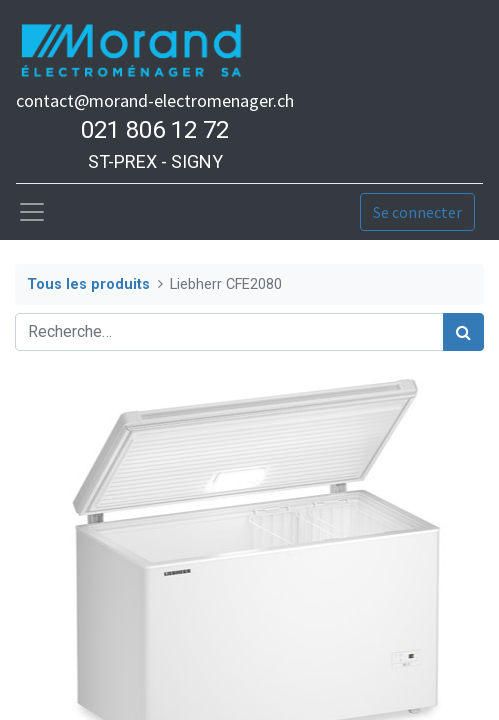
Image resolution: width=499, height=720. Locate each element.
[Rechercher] (463, 332)
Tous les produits (88, 284)
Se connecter (417, 212)
